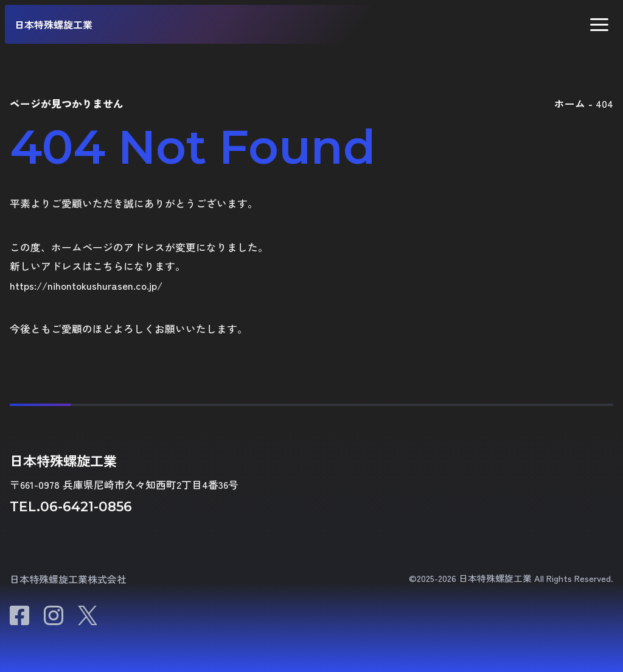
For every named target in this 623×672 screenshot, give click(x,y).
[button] (599, 25)
